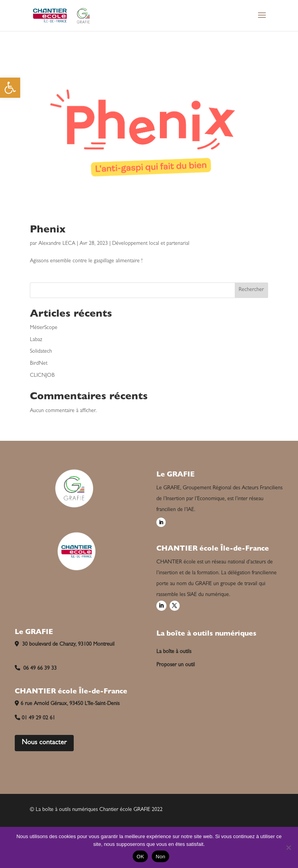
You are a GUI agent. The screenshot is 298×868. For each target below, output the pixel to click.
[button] (10, 88)
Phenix (48, 230)
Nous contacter (44, 743)
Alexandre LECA (57, 244)
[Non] (288, 847)
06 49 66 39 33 (36, 669)
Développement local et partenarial (151, 244)
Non (160, 857)
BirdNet (39, 364)
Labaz (36, 340)
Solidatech (41, 352)
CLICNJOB (42, 376)
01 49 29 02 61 (35, 718)
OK (140, 857)
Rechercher (251, 290)
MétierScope (44, 328)
